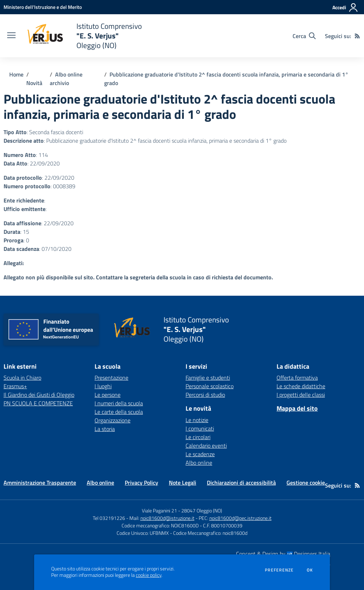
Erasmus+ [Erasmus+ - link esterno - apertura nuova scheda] (15, 386)
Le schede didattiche (301, 386)
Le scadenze (200, 454)
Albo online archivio (66, 79)
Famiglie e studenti (208, 378)
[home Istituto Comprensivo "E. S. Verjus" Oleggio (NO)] (82, 36)
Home (16, 74)
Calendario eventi (206, 446)
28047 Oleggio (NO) (202, 510)
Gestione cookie (306, 483)
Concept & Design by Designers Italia (283, 554)
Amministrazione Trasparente (40, 483)
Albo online (199, 463)
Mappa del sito (297, 408)
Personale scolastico (210, 386)
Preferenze (279, 570)
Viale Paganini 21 (159, 510)
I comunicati (200, 428)
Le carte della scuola (119, 412)
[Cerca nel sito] (304, 36)
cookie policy (149, 575)
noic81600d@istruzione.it (167, 518)
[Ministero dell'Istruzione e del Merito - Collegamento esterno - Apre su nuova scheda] (43, 7)
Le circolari (198, 437)
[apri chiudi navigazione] (11, 36)
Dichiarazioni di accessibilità (241, 483)
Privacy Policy (141, 483)
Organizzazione (113, 420)
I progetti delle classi (301, 395)
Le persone (108, 395)
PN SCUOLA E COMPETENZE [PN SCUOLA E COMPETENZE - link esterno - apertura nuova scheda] (38, 403)
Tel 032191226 (109, 518)
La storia (105, 429)
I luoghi (103, 386)
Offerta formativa (297, 378)
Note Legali (183, 483)
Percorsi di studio (205, 395)
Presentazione (111, 378)
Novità (34, 83)
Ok (310, 570)
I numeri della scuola (119, 403)
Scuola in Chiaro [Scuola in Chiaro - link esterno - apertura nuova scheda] (22, 378)
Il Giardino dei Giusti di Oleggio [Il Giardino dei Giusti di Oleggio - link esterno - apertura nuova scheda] (39, 395)
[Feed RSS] (357, 36)
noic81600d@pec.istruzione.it (240, 518)
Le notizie (197, 420)
